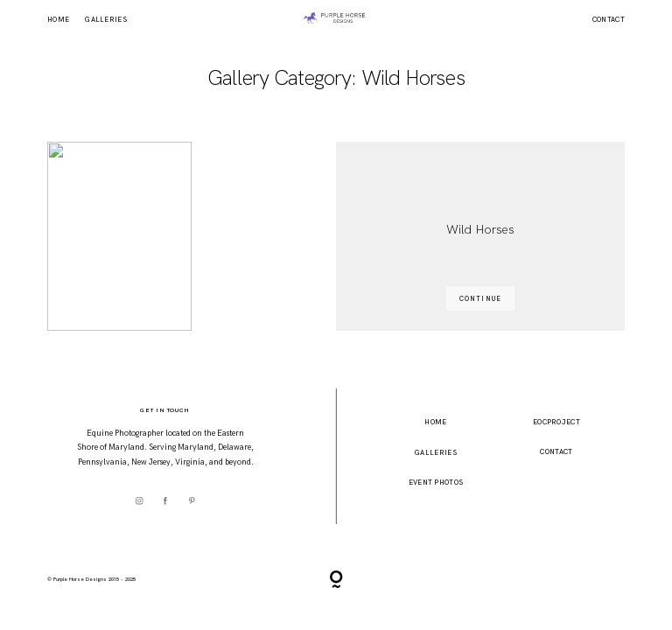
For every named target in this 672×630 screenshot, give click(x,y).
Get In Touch (165, 410)
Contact (609, 20)
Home (58, 20)
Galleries (106, 20)
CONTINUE (481, 299)
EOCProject (556, 422)
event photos (436, 482)
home (435, 422)
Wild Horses (480, 229)
